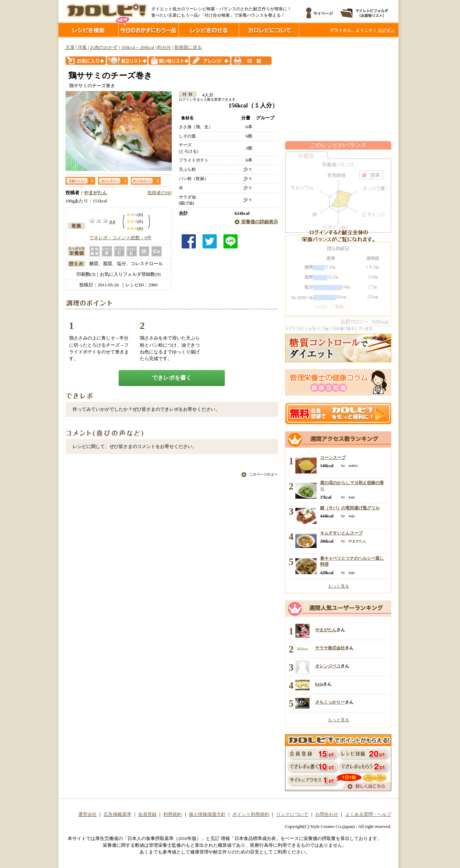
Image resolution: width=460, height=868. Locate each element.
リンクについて (292, 814)
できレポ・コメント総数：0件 (120, 238)
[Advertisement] (338, 90)
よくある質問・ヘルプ (368, 814)
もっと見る (339, 586)
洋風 (82, 47)
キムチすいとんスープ (341, 533)
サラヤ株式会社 (330, 648)
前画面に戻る (188, 47)
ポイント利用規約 (251, 814)
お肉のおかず (104, 47)
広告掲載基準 (118, 814)
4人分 (206, 95)
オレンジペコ (328, 666)
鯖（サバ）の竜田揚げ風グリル (350, 508)
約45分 (164, 47)
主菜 (70, 47)
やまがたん (95, 193)
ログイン (386, 30)
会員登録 (147, 814)
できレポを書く (172, 378)
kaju (319, 684)
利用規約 (172, 814)
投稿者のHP (159, 193)
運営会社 (87, 814)
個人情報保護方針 (207, 814)
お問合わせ (327, 814)
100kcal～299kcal (137, 47)
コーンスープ (333, 458)
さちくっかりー (330, 702)
